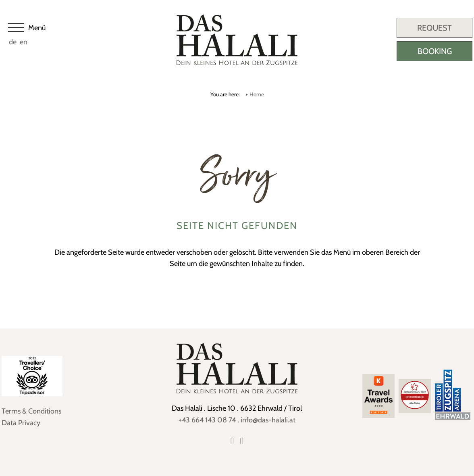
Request (434, 28)
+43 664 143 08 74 (207, 420)
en (24, 42)
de (13, 42)
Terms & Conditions (31, 411)
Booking (435, 51)
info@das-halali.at (268, 420)
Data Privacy (21, 423)
